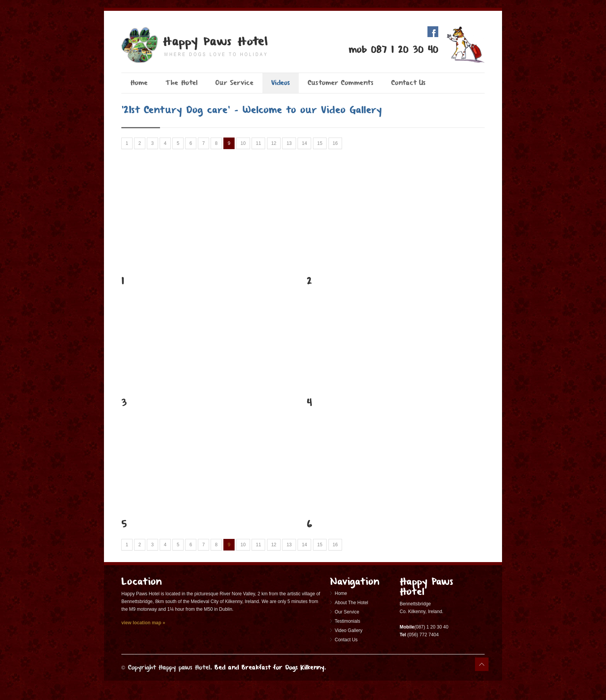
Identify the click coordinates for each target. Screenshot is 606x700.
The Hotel (181, 83)
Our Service (234, 83)
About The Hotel (352, 603)
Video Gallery (349, 630)
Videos (281, 83)
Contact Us (408, 83)
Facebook (433, 32)
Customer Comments (340, 83)
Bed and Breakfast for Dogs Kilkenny (269, 667)
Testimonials (347, 621)
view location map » (143, 623)
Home (139, 83)
